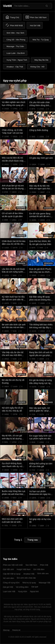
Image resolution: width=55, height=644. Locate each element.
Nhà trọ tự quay (29, 583)
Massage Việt (45, 583)
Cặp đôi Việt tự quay (12, 574)
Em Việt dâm (39, 569)
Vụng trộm (23, 591)
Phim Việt (44, 565)
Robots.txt (16, 630)
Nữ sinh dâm (9, 578)
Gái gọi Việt (8, 587)
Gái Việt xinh (8, 569)
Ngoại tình (34, 591)
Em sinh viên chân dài (26, 578)
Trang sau (33, 540)
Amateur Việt (29, 574)
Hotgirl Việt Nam (24, 569)
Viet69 (7, 6)
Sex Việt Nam (31, 565)
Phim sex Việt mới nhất (13, 565)
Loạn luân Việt (9, 591)
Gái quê (35, 587)
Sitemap (6, 630)
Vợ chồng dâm (22, 587)
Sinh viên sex (43, 573)
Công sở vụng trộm (11, 583)
